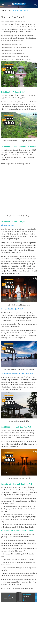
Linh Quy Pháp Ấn (12, 256)
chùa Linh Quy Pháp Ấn (11, 36)
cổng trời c (17, 313)
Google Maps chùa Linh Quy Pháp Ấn (19, 216)
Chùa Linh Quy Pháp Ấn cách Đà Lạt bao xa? (17, 47)
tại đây (18, 588)
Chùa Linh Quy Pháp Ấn (9, 24)
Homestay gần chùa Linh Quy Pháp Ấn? (15, 56)
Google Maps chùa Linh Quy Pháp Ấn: (18, 164)
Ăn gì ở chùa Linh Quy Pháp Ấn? (13, 53)
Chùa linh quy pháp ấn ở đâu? (12, 44)
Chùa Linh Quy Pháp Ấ (8, 152)
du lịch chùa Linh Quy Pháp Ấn (20, 487)
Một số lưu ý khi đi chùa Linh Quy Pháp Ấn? (17, 59)
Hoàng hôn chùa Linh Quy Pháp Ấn (19, 478)
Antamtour (4, 38)
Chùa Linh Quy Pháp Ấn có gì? (12, 50)
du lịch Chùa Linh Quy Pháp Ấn (13, 41)
